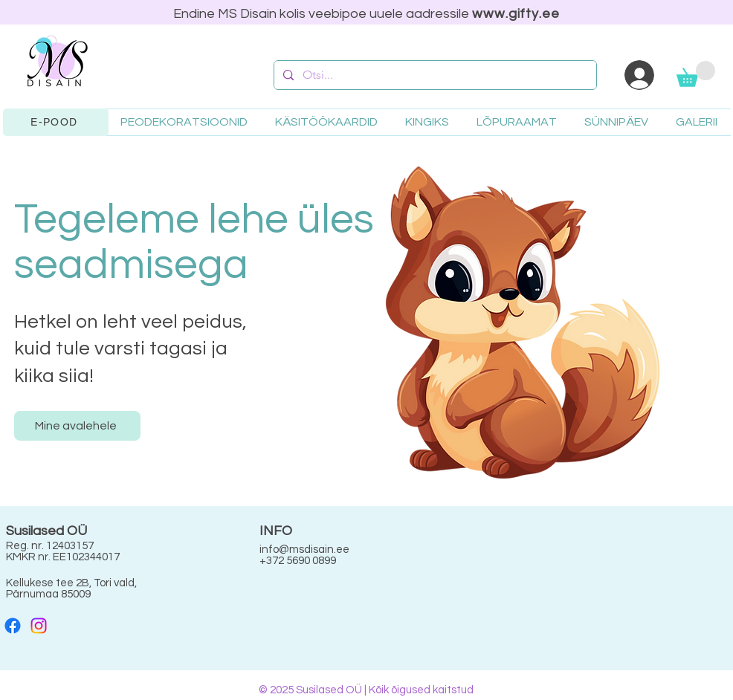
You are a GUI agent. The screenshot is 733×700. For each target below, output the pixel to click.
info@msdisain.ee (304, 550)
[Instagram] (39, 626)
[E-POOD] (56, 122)
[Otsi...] (434, 75)
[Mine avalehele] (77, 426)
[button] (696, 74)
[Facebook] (13, 626)
